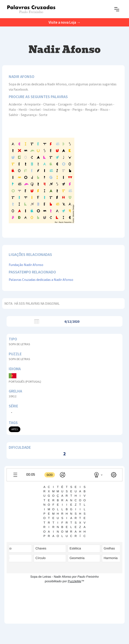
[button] (117, 9)
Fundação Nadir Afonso (26, 265)
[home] (31, 9)
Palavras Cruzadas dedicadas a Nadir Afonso (41, 280)
